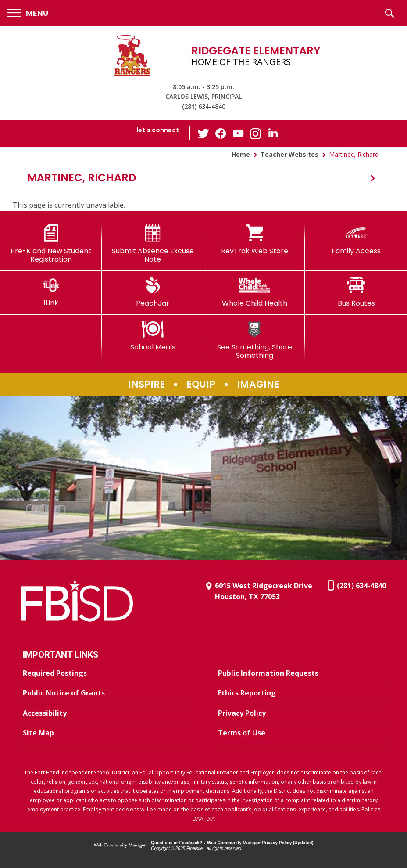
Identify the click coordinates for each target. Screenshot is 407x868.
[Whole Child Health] (254, 292)
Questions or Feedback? (177, 843)
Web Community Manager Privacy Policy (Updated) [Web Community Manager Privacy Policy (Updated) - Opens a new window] (260, 843)
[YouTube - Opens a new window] (238, 133)
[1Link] (51, 292)
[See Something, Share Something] (254, 340)
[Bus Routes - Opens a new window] (356, 292)
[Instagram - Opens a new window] (256, 134)
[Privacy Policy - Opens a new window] (301, 713)
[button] (27, 13)
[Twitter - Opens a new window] (203, 133)
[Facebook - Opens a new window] (221, 133)
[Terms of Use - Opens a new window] (301, 733)
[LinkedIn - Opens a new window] (273, 133)
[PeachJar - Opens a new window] (153, 292)
